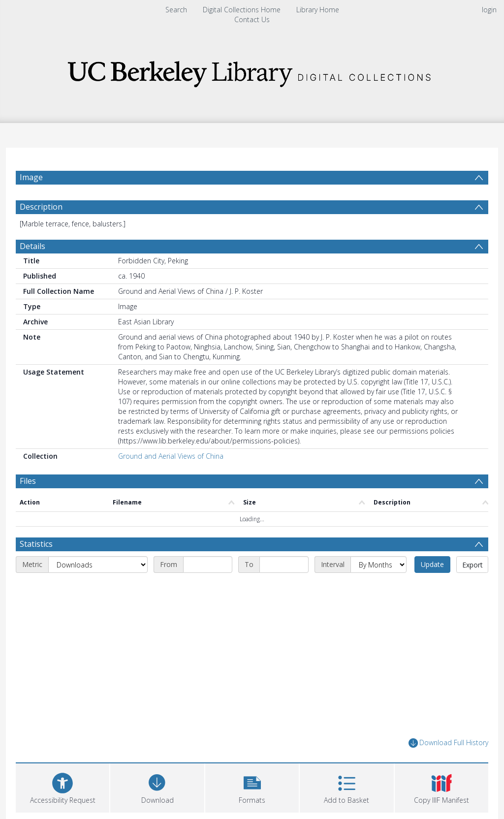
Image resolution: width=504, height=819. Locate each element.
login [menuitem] (489, 10)
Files (28, 481)
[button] (252, 787)
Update (432, 564)
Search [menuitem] (176, 10)
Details (32, 246)
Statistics (36, 544)
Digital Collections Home (242, 10)
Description (41, 207)
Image (31, 177)
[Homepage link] (252, 71)
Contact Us (252, 19)
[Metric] (98, 565)
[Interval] (378, 565)
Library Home (318, 10)
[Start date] (208, 565)
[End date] (284, 565)
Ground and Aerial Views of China (171, 456)
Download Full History (448, 743)
